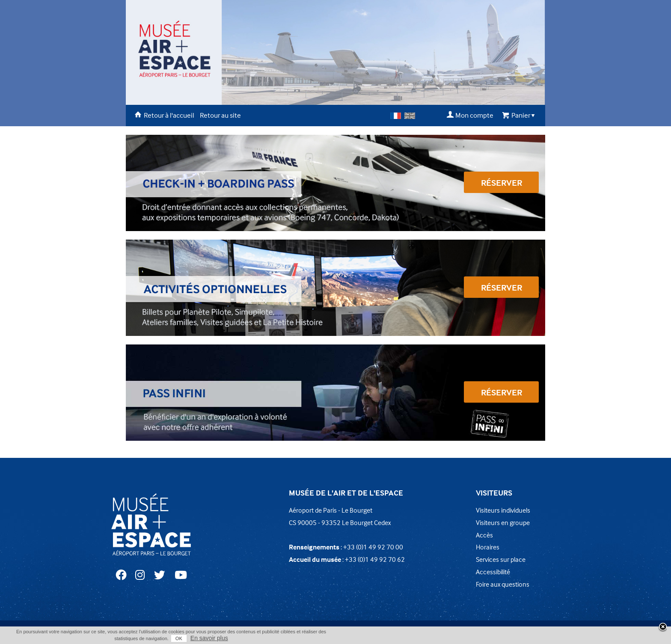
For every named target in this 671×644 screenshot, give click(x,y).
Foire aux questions (503, 584)
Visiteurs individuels (503, 510)
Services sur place (501, 559)
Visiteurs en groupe (503, 522)
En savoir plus (209, 638)
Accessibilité (493, 572)
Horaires (488, 547)
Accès (484, 535)
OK (179, 638)
